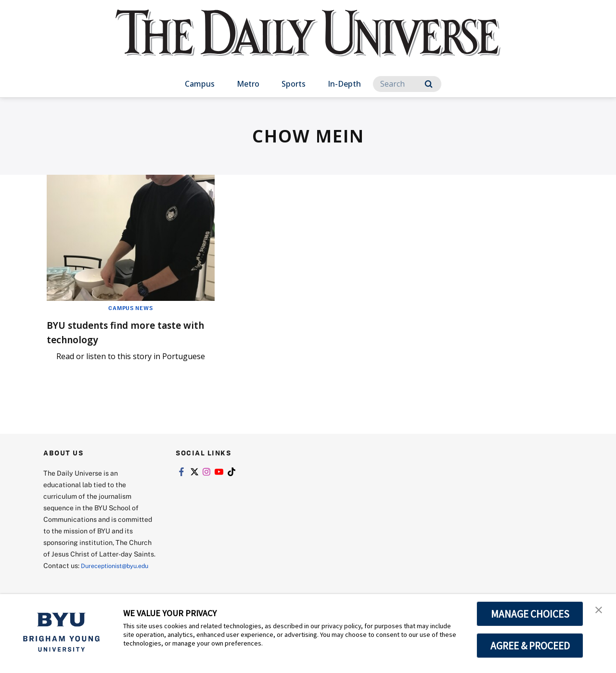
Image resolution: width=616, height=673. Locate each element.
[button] (600, 611)
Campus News (130, 308)
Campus (200, 84)
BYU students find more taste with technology (115, 331)
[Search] (407, 84)
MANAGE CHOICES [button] (530, 614)
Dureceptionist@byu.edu (82, 576)
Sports (294, 84)
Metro (248, 84)
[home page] (308, 43)
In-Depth (344, 84)
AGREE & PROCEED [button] (530, 646)
